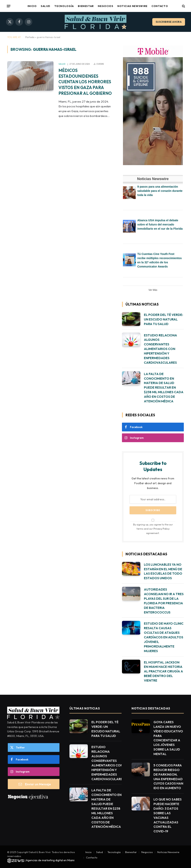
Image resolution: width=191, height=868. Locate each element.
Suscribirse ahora (169, 22)
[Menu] (9, 6)
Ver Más (153, 290)
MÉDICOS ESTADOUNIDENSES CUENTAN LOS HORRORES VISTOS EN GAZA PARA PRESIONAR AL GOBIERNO (85, 82)
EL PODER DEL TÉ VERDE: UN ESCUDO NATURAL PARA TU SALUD (163, 319)
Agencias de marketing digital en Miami (50, 860)
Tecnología (64, 6)
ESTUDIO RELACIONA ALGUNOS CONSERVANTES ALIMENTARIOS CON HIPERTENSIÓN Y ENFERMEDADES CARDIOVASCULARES (160, 349)
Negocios (105, 6)
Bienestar (86, 6)
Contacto (160, 6)
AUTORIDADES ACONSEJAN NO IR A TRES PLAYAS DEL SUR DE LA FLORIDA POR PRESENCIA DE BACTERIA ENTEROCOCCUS (164, 601)
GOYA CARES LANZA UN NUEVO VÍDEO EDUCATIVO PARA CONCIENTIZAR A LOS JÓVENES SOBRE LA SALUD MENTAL (168, 738)
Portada (30, 37)
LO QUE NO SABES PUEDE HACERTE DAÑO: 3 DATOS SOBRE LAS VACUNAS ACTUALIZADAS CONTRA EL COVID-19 (168, 815)
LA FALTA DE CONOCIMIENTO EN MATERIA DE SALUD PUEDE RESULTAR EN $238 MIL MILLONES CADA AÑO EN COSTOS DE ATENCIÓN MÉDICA (164, 387)
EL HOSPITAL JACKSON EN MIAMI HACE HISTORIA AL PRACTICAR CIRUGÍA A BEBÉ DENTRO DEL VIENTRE (163, 671)
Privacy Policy (161, 529)
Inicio (32, 6)
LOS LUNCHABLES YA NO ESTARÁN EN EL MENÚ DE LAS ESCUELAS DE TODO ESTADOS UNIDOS (163, 571)
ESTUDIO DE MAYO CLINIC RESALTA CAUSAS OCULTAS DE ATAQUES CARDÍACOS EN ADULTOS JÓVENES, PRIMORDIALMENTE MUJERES (164, 637)
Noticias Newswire (132, 6)
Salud (46, 6)
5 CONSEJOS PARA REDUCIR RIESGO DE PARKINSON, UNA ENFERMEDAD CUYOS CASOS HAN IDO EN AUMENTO (168, 777)
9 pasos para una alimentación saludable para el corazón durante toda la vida (160, 191)
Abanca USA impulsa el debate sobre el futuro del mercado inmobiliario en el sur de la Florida (160, 224)
